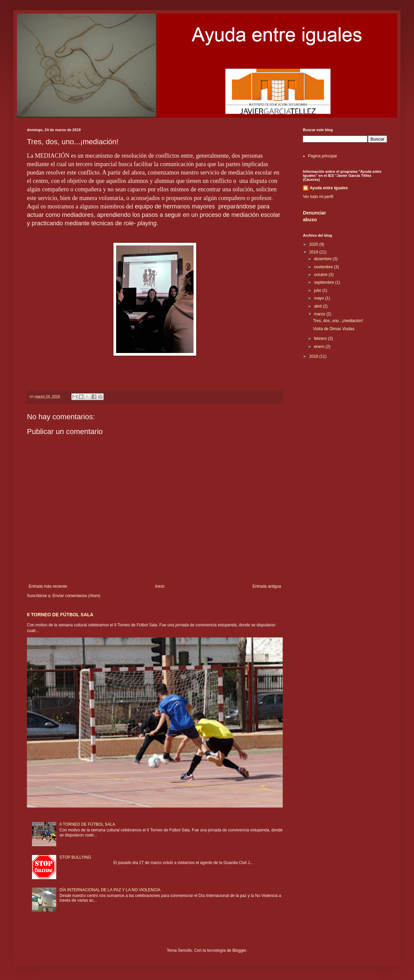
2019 (314, 252)
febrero (321, 339)
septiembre (325, 282)
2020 (314, 244)
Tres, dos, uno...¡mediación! (338, 321)
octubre (321, 275)
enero (320, 347)
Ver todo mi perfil (318, 197)
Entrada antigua (267, 586)
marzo (320, 314)
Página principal (322, 156)
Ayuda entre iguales (329, 188)
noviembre (324, 267)
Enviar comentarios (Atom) (76, 596)
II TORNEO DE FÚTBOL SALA (60, 615)
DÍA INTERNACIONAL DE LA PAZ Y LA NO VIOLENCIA (110, 890)
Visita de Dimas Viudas (334, 329)
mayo (320, 298)
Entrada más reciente (48, 586)
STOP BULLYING (75, 857)
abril (318, 306)
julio (318, 290)
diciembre (323, 259)
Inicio (160, 586)
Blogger (239, 950)
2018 (314, 356)
